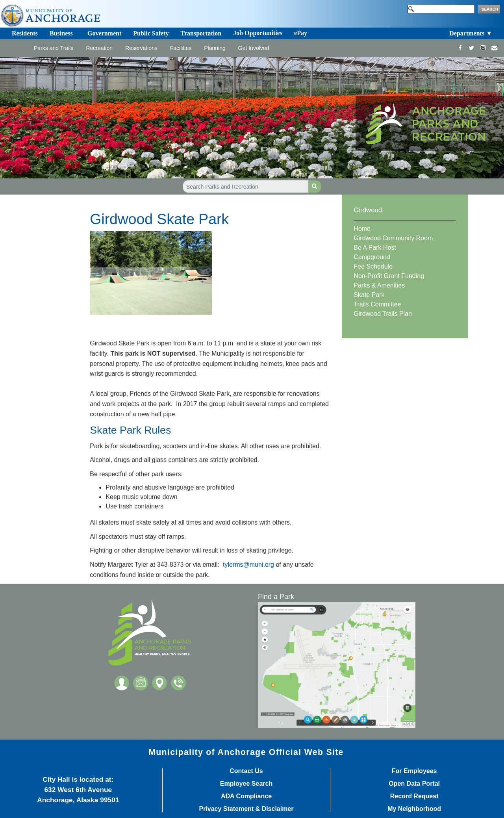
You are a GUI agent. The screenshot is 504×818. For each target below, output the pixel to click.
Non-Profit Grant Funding (389, 276)
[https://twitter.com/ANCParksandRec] (472, 48)
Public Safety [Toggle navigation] (151, 33)
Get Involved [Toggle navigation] (254, 48)
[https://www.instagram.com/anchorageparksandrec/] (483, 48)
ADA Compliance (246, 796)
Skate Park (369, 295)
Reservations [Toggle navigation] (141, 48)
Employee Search (246, 784)
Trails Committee (377, 304)
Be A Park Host (375, 248)
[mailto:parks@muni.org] (494, 48)
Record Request (414, 796)
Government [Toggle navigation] (104, 33)
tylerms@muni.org (248, 565)
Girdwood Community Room (393, 238)
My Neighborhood (414, 809)
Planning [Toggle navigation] (215, 48)
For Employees (414, 771)
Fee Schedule (373, 266)
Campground (372, 257)
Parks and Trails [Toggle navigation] (54, 48)
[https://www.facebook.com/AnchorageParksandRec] (460, 48)
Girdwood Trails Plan (383, 314)
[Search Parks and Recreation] (246, 186)
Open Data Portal (414, 784)
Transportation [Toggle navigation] (201, 33)
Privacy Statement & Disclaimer (246, 809)
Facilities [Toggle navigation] (181, 48)
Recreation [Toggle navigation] (99, 48)
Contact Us (246, 771)
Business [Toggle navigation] (61, 33)
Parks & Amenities (379, 285)
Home (362, 229)
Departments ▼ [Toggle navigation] (471, 33)
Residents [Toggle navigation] (25, 33)
